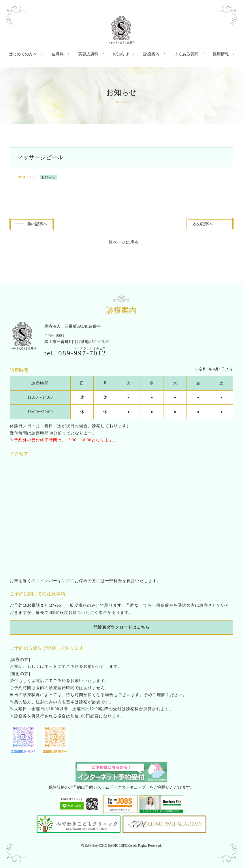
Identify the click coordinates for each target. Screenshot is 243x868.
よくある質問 (177, 53)
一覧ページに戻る (121, 240)
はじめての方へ (37, 53)
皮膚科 (67, 53)
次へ (203, 222)
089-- (82, 351)
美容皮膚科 (93, 53)
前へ (37, 222)
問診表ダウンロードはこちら (121, 625)
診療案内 (147, 53)
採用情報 (207, 53)
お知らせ (121, 53)
